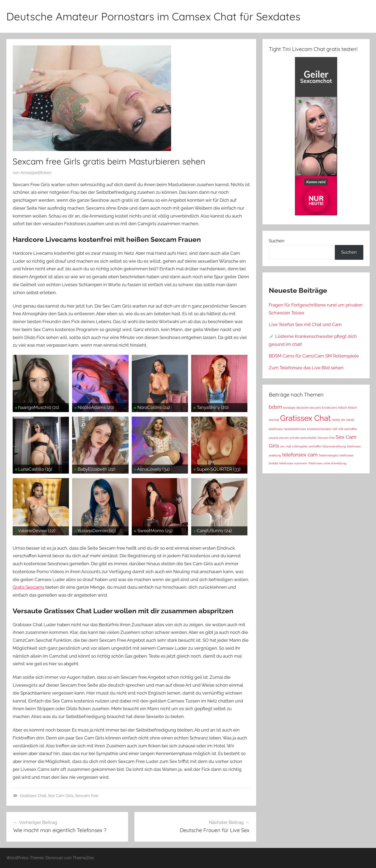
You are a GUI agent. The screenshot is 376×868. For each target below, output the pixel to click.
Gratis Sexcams (29, 587)
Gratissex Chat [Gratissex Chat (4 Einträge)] (305, 418)
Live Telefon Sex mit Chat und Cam (305, 324)
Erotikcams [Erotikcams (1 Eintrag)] (330, 408)
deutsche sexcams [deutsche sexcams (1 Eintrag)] (309, 408)
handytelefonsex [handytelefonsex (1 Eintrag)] (295, 429)
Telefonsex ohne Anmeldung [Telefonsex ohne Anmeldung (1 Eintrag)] (327, 463)
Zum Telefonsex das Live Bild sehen (306, 368)
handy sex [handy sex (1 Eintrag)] (339, 420)
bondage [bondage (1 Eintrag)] (289, 408)
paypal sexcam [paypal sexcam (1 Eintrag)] (279, 438)
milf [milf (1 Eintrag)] (335, 429)
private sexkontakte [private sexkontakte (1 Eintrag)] (303, 438)
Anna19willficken (36, 173)
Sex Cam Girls (61, 796)
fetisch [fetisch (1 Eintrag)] (343, 408)
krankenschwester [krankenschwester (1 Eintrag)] (319, 429)
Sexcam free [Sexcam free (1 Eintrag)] (326, 438)
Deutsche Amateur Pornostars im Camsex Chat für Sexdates (153, 16)
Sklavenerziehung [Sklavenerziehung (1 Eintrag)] (334, 446)
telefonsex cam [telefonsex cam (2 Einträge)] (300, 455)
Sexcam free (87, 796)
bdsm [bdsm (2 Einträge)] (275, 407)
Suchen (277, 241)
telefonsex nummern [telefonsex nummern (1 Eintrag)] (293, 463)
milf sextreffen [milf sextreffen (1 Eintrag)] (348, 429)
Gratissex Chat (33, 796)
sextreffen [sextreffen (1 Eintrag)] (315, 446)
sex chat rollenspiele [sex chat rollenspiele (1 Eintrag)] (294, 446)
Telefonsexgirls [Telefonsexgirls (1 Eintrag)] (328, 455)
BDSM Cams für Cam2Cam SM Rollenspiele (314, 356)
